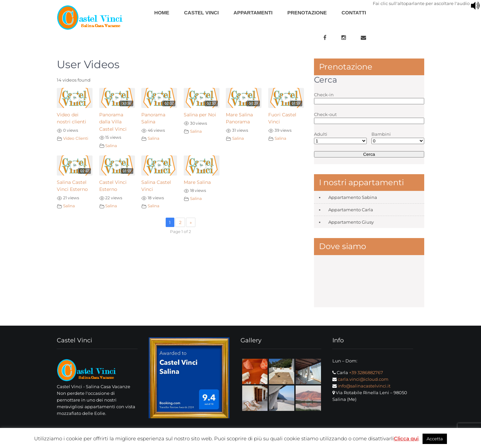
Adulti (321, 134)
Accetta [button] (435, 439)
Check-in (324, 95)
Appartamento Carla (351, 210)
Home (162, 13)
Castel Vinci (201, 13)
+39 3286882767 (366, 372)
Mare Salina (197, 182)
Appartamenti (253, 13)
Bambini (381, 134)
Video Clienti (76, 138)
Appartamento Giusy (351, 222)
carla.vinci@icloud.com (363, 379)
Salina (111, 146)
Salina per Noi (200, 115)
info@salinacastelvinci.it (364, 386)
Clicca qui (406, 438)
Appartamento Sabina (353, 197)
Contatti (354, 13)
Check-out (325, 114)
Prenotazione (307, 13)
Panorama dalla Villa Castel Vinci (113, 122)
